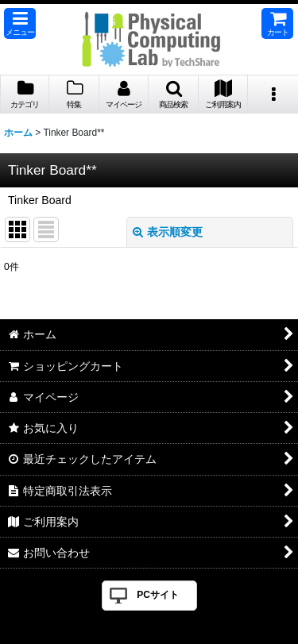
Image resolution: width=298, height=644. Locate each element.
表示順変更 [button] (168, 232)
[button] (20, 23)
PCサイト (158, 595)
